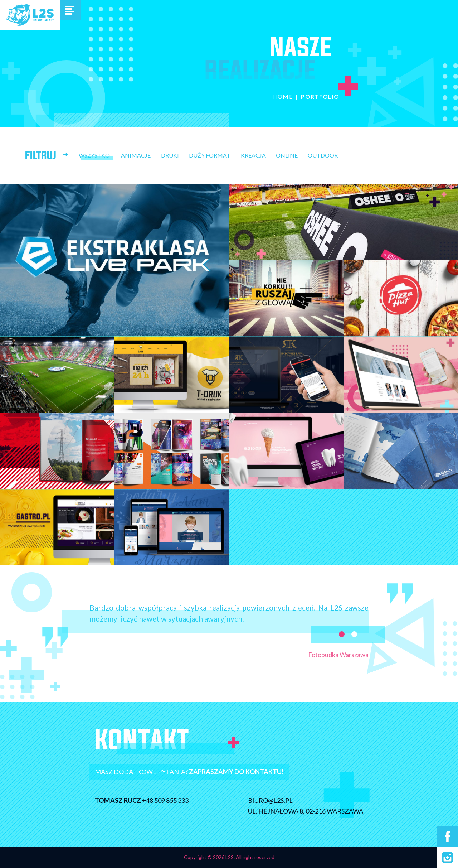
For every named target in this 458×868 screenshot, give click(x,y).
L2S (30, 15)
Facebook (448, 836)
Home (282, 97)
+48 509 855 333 (160, 800)
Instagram (448, 858)
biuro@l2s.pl (276, 800)
